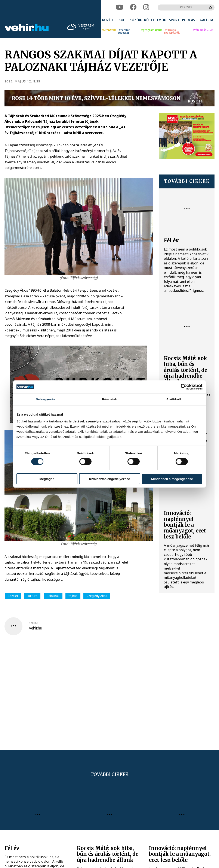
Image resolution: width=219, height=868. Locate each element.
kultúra (33, 596)
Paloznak (53, 596)
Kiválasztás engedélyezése (109, 479)
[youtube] (120, 7)
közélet (13, 596)
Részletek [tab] (109, 399)
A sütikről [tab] (174, 399)
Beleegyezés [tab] (45, 399)
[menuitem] (109, 20)
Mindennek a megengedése (172, 479)
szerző (34, 623)
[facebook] (133, 7)
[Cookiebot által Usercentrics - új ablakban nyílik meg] (184, 387)
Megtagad (47, 479)
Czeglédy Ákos (97, 596)
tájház (73, 596)
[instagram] (146, 7)
